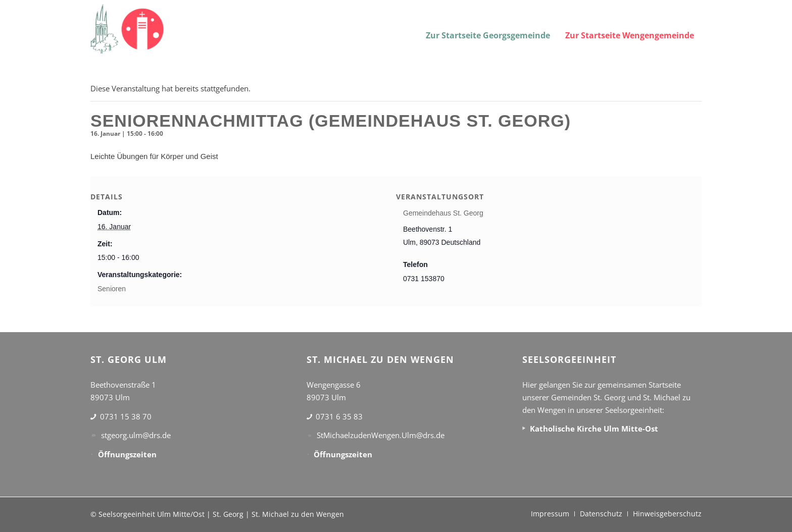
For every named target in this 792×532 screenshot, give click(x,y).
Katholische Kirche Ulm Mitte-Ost (594, 429)
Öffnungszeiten (127, 454)
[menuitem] (488, 29)
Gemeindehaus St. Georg (443, 213)
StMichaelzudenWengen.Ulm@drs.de (381, 435)
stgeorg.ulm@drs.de (136, 435)
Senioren (112, 289)
